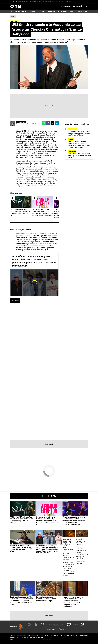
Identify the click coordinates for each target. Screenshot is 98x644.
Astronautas (55, 2)
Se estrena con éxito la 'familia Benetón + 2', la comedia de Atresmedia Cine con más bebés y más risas (47, 521)
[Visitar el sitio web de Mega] (56, 625)
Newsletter (83, 12)
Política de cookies (69, 636)
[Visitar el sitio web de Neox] (42, 625)
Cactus (61, 2)
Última (67, 6)
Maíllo (49, 2)
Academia (51, 161)
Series (73, 12)
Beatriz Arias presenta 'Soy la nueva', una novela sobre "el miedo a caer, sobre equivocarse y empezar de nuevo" (21, 601)
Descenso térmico (42, 2)
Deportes (25, 12)
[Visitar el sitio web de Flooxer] (62, 629)
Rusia (27, 2)
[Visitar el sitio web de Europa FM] (76, 625)
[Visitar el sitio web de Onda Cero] (69, 625)
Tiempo (43, 12)
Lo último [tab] (85, 124)
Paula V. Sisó (21, 122)
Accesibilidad (47, 639)
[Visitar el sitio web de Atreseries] (62, 625)
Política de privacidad (57, 636)
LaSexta (71, 139)
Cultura (49, 496)
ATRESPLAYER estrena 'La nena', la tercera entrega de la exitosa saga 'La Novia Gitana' (79, 133)
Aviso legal (46, 636)
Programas (52, 12)
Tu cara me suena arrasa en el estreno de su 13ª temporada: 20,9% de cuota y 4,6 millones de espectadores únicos (74, 521)
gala (46, 250)
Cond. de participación (81, 636)
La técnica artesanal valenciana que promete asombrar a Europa (46, 599)
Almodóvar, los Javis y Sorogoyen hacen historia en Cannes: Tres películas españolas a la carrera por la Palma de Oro (34, 261)
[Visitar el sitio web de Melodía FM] (82, 625)
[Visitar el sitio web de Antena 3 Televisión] (29, 625)
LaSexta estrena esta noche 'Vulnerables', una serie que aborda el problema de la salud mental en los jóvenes (79, 145)
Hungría (15, 2)
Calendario (72, 152)
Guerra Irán (21, 2)
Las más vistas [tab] (71, 124)
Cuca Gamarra (68, 2)
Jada (46, 147)
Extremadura (33, 2)
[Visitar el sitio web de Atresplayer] (52, 629)
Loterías (34, 12)
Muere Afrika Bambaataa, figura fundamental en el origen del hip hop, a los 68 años (21, 548)
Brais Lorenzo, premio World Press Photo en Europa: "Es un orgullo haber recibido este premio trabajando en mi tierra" (68, 544)
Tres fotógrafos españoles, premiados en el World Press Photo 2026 (81, 541)
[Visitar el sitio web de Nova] (49, 625)
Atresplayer (72, 129)
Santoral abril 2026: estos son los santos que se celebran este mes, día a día (79, 156)
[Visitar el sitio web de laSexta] (36, 625)
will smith (15, 301)
